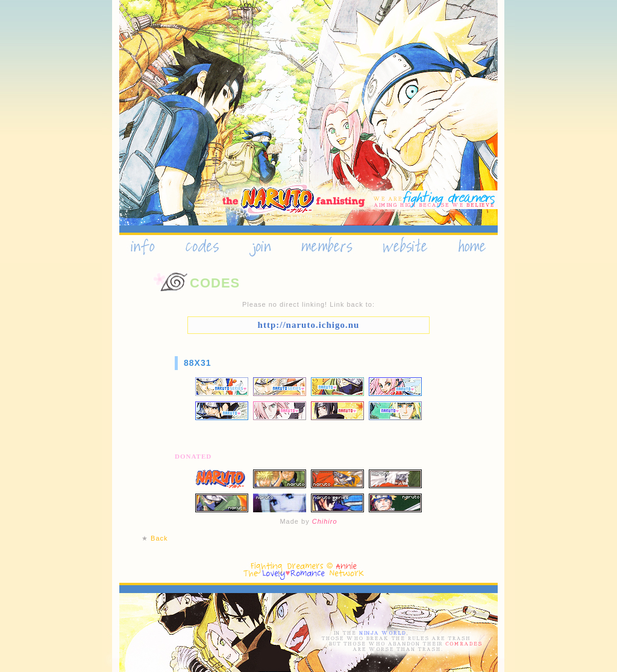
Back (159, 538)
